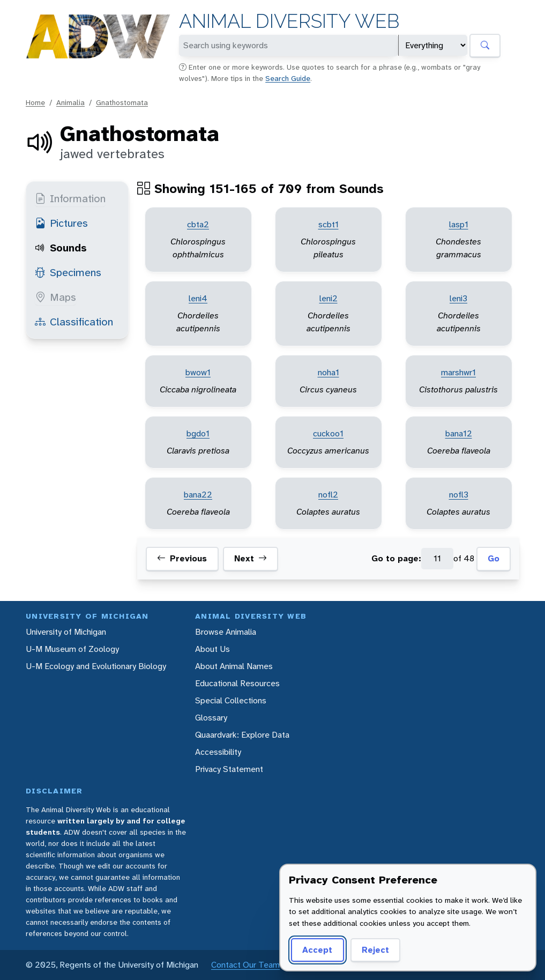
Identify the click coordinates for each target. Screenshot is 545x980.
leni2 (329, 298)
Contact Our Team (245, 965)
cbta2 (198, 224)
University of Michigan (66, 632)
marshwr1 (458, 372)
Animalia (70, 102)
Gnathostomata (122, 102)
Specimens (68, 272)
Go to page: (396, 558)
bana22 (198, 495)
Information (70, 198)
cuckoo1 (328, 433)
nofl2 (328, 495)
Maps (55, 297)
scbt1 (329, 224)
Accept (317, 950)
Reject (375, 950)
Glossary (211, 718)
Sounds (61, 248)
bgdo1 (198, 433)
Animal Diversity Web (289, 21)
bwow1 (198, 372)
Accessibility (218, 752)
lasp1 (459, 224)
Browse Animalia (226, 632)
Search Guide (288, 78)
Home (35, 102)
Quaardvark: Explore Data (242, 735)
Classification (74, 322)
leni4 (198, 298)
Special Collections (231, 700)
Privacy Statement (229, 769)
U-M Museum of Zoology (72, 649)
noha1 (329, 372)
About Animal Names (234, 666)
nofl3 (459, 495)
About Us (212, 649)
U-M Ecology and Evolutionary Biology (96, 666)
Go (494, 558)
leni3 (458, 298)
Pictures (61, 223)
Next (251, 559)
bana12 (459, 433)
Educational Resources (237, 683)
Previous (182, 559)
